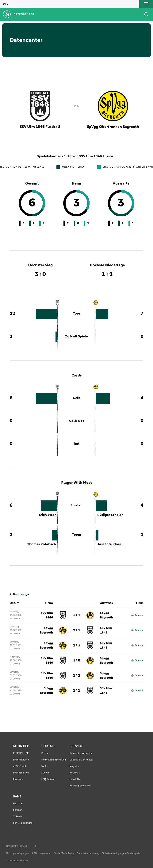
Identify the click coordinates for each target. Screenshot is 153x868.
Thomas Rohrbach (42, 544)
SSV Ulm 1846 (47, 615)
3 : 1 (77, 615)
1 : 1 (77, 691)
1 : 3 (77, 645)
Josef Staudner (109, 544)
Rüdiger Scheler (110, 515)
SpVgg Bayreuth (107, 615)
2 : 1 (77, 630)
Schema (137, 615)
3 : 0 (77, 660)
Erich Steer (47, 515)
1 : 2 (77, 675)
